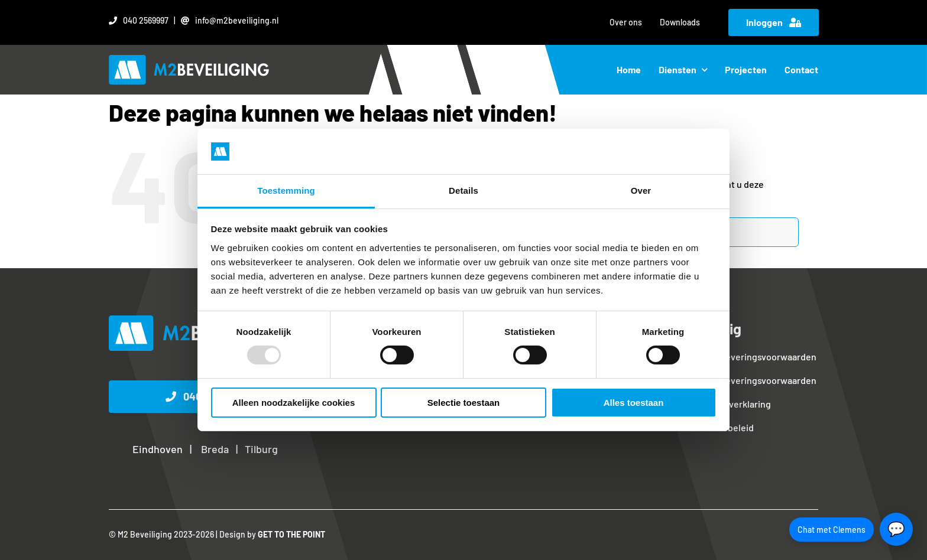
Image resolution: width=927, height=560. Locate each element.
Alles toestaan (634, 403)
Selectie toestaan (464, 403)
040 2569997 (146, 20)
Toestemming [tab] (286, 191)
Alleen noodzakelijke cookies (294, 403)
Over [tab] (641, 191)
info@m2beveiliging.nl (237, 20)
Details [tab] (463, 191)
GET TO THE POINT (291, 534)
